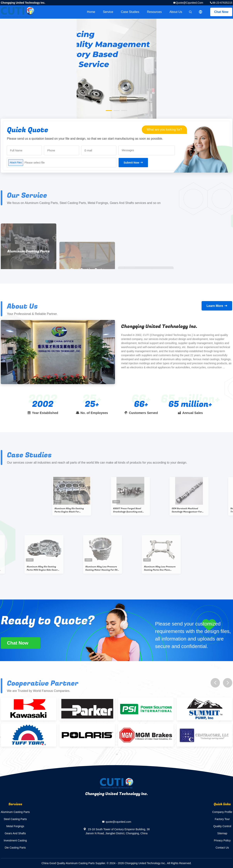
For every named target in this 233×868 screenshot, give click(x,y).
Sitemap (222, 833)
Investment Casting (15, 840)
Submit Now (131, 163)
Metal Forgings (15, 826)
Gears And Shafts (15, 833)
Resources (154, 12)
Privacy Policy (222, 840)
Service (108, 12)
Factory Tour (222, 819)
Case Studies (130, 12)
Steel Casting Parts (15, 819)
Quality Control (222, 826)
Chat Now (221, 12)
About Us (176, 12)
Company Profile (222, 812)
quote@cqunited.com (189, 3)
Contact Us (222, 848)
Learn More (215, 306)
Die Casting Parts (15, 848)
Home (91, 12)
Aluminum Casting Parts (15, 812)
